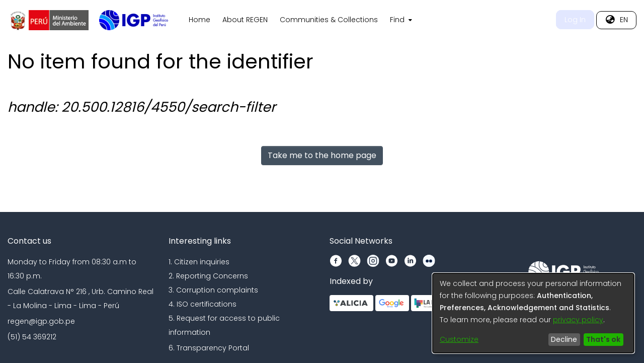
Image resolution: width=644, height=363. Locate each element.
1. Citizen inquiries (199, 262)
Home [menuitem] (199, 20)
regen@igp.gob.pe (41, 321)
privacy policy (578, 320)
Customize (459, 339)
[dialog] (533, 313)
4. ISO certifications (203, 304)
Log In (575, 20)
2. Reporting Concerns (208, 276)
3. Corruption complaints (213, 290)
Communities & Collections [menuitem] (329, 20)
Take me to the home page (322, 155)
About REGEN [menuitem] (245, 20)
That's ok (603, 339)
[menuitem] (400, 20)
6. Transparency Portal (209, 348)
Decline (564, 339)
